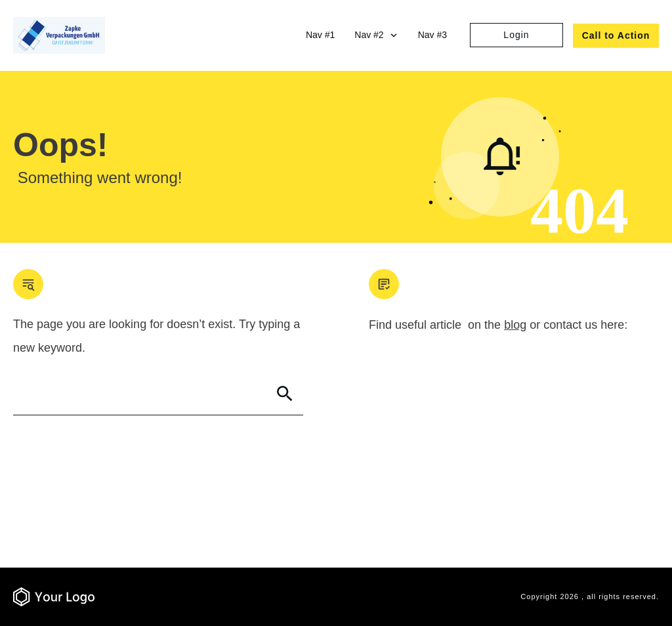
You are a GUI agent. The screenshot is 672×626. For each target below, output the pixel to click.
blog (515, 325)
